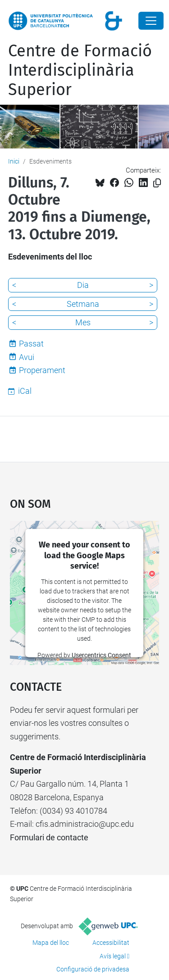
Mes (83, 322)
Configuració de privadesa (93, 969)
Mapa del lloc (51, 943)
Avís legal (113, 956)
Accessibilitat (111, 943)
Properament (42, 370)
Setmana (83, 304)
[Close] (151, 21)
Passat (31, 344)
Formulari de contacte (49, 837)
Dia (83, 285)
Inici (14, 161)
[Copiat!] (157, 183)
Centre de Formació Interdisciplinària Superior (80, 70)
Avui (27, 357)
